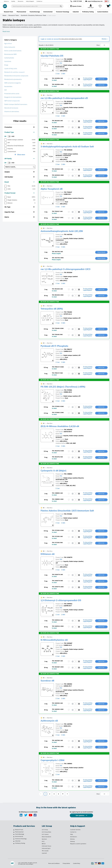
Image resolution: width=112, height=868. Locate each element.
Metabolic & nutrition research (14, 72)
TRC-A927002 (68, 724)
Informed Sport (46, 848)
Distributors (74, 837)
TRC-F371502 (68, 514)
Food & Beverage (20, 834)
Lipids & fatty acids (11, 69)
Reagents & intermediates (13, 97)
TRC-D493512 (68, 604)
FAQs (72, 834)
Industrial (18, 841)
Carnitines (8, 61)
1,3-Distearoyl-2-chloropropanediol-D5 (61, 600)
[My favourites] (100, 6)
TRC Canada (45, 851)
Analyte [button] (20, 172)
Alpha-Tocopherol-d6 (52, 189)
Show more (21, 155)
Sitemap (72, 841)
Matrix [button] (20, 217)
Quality (13, 1)
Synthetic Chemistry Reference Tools (34, 15)
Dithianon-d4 (48, 554)
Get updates (80, 815)
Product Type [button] (20, 132)
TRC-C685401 (68, 764)
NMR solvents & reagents (13, 83)
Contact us (39, 1)
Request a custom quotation (78, 844)
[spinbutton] (76, 79)
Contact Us (73, 832)
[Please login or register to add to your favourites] (69, 79)
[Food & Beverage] (14, 834)
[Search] (61, 6)
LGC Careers (45, 834)
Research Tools (14, 15)
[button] (79, 79)
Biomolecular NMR (10, 54)
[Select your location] (107, 1)
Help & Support (30, 1)
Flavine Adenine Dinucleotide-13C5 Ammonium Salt (67, 511)
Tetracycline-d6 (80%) (52, 309)
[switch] (9, 136)
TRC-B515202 (68, 101)
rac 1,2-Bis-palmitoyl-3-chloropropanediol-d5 (64, 98)
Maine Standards (47, 837)
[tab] (20, 127)
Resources (21, 1)
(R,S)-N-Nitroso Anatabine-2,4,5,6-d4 (60, 426)
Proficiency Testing (20, 843)
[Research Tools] (14, 830)
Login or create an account (50, 39)
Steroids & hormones (11, 108)
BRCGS (44, 844)
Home (5, 15)
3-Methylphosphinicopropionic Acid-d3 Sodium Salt (67, 147)
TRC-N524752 (68, 430)
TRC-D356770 (68, 557)
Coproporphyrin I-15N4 (52, 760)
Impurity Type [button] (20, 212)
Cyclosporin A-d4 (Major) (53, 471)
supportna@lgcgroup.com (95, 1)
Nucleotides (8, 86)
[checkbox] (5, 140)
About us (6, 1)
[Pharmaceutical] (14, 832)
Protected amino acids (12, 94)
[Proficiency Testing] (14, 843)
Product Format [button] (20, 193)
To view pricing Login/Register (88, 79)
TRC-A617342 (68, 234)
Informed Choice (47, 846)
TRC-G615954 (68, 59)
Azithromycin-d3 (49, 721)
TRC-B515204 (68, 273)
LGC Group (45, 830)
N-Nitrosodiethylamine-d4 (54, 640)
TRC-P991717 (68, 349)
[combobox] (37, 6)
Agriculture (8, 44)
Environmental (19, 836)
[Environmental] (14, 837)
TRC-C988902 (68, 474)
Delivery (72, 839)
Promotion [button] (20, 127)
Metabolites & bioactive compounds (16, 76)
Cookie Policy (77, 863)
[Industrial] (14, 841)
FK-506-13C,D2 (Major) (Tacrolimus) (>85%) (63, 387)
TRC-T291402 (68, 312)
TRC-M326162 (68, 150)
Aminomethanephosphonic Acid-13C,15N (62, 231)
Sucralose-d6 (47, 681)
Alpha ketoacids (10, 47)
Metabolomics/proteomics (13, 79)
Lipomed (44, 853)
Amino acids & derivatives (13, 51)
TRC (61, 63)
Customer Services (75, 830)
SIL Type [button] (20, 207)
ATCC (43, 841)
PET (6, 90)
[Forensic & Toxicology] (14, 839)
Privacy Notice (66, 863)
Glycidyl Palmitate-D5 (52, 56)
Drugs (6, 65)
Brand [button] (20, 182)
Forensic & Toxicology (21, 839)
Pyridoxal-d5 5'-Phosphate (54, 346)
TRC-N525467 (68, 643)
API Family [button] (20, 159)
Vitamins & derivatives (12, 111)
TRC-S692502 (68, 684)
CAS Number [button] (20, 177)
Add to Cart (101, 79)
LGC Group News (47, 832)
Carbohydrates (9, 58)
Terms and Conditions (54, 863)
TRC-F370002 (68, 390)
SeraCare (44, 839)
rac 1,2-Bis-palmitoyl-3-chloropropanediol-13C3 (65, 269)
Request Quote (101, 252)
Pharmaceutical (19, 832)
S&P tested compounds (12, 101)
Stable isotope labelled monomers (16, 104)
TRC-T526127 (68, 192)
